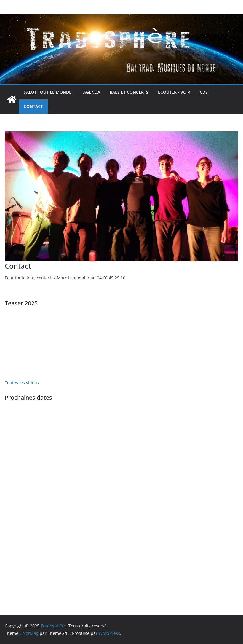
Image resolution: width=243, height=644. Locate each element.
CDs (204, 92)
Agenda (92, 92)
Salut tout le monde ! (49, 92)
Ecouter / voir (174, 92)
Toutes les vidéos (22, 383)
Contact (33, 106)
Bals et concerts (129, 92)
